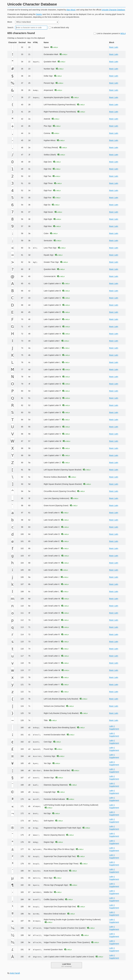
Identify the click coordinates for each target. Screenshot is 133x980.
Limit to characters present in (111, 33)
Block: (10, 22)
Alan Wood (71, 10)
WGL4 (123, 33)
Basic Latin (114, 47)
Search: (11, 28)
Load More (66, 965)
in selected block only (60, 28)
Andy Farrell (15, 973)
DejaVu (39, 14)
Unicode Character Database (113, 10)
